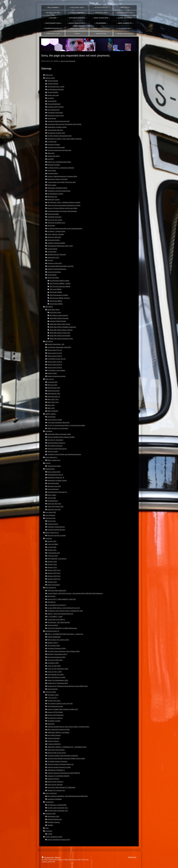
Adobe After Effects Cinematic (59, 318)
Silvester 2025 (52, 541)
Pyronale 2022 (52, 141)
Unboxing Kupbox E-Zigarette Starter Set (60, 764)
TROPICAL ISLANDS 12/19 (56, 223)
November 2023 (52, 382)
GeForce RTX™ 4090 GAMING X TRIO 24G (61, 599)
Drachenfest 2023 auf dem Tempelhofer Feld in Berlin (64, 124)
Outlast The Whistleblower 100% (58, 680)
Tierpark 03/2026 (53, 92)
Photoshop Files (50, 518)
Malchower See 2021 (54, 509)
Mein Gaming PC (51, 587)
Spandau (50, 825)
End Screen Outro (55, 312)
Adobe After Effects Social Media (60, 335)
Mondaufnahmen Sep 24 (55, 475)
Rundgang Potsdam (54, 144)
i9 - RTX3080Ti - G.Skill (55, 616)
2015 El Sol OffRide (56, 301)
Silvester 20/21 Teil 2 (54, 570)
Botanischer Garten (53, 199)
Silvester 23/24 (52, 561)
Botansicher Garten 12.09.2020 (57, 179)
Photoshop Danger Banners (56, 530)
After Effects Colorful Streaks (59, 315)
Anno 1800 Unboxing (54, 735)
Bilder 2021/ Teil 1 (53, 402)
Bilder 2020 (51, 405)
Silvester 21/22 (52, 567)
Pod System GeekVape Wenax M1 (58, 422)
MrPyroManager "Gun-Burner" (57, 559)
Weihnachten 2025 (53, 816)
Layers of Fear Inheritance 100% (58, 669)
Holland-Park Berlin (53, 156)
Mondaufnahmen (53, 501)
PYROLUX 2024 (52, 556)
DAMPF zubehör (50, 414)
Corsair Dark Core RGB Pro (56, 619)
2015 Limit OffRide (55, 289)
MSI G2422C (51, 596)
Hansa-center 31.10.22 (55, 353)
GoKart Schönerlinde (54, 272)
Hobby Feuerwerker (54, 585)
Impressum (49, 831)
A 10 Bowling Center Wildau (56, 370)
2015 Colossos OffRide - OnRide (60, 283)
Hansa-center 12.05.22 (55, 362)
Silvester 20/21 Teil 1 (54, 573)
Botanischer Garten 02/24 (55, 115)
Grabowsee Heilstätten (55, 799)
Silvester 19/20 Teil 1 (54, 579)
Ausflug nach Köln (53, 95)
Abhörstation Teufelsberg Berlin (57, 188)
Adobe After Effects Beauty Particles (61, 330)
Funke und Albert (53, 544)
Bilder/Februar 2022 (54, 393)
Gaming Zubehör (53, 625)
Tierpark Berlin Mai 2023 (55, 130)
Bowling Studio (52, 373)
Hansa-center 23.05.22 (55, 356)
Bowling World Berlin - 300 (56, 344)
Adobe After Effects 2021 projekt (60, 324)
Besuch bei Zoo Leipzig (55, 220)
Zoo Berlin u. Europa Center (56, 231)
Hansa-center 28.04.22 (55, 367)
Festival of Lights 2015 (54, 263)
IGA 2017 (50, 260)
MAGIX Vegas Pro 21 (52, 533)
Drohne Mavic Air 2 (51, 457)
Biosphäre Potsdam (54, 165)
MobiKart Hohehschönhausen (57, 269)
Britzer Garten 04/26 (54, 472)
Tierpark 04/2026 (53, 81)
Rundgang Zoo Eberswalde (56, 147)
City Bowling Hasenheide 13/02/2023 (59, 347)
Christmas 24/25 (50, 813)
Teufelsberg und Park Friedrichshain (59, 191)
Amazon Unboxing (53, 741)
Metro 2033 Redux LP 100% (56, 677)
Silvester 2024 (52, 550)
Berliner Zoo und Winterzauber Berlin (59, 162)
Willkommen (49, 75)
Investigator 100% (53, 663)
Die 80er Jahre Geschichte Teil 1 (58, 808)
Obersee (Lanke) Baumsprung (57, 449)
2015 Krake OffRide (56, 292)
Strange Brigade (52, 689)
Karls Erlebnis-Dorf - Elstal (56, 86)
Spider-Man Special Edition (56, 750)
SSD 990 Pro (51, 602)
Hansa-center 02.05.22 (55, 364)
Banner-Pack (51, 521)
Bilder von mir (50, 379)
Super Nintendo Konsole (55, 706)
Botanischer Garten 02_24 (56, 477)
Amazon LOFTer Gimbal (55, 712)
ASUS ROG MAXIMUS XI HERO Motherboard (62, 628)
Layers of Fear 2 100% (55, 672)
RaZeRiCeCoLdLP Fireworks (56, 254)
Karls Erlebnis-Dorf (53, 110)
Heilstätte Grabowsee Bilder (56, 243)
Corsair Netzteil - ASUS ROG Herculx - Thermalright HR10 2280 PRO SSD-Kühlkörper (75, 593)
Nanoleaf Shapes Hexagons (56, 443)
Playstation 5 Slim (53, 695)
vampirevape (51, 417)
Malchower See (52, 197)
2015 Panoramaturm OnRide (59, 295)
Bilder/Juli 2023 (52, 385)
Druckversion (48, 857)
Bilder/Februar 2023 (54, 388)
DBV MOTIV (49, 341)
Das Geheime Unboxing (55, 718)
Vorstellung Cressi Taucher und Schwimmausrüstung (64, 454)
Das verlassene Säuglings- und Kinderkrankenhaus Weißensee (67, 796)
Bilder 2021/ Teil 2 (53, 399)
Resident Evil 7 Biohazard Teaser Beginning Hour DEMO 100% (67, 686)
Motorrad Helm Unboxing (55, 782)
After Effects (49, 307)
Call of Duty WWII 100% (55, 660)
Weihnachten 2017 (53, 257)
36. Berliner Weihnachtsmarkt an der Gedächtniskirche (65, 228)
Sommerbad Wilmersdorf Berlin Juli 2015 (60, 266)
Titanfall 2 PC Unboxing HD (56, 790)
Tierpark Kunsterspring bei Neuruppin (59, 150)
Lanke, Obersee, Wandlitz (56, 234)
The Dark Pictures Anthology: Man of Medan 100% (63, 651)
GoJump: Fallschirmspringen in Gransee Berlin (62, 176)
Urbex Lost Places (51, 793)
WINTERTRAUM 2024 (54, 819)
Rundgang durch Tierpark (55, 107)
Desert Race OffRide (56, 304)
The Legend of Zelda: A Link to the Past (60, 703)
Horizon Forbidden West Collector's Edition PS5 (63, 709)
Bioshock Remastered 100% (56, 657)
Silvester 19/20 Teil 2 (54, 576)
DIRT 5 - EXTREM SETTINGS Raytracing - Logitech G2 (65, 634)
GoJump (48, 463)
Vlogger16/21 (49, 802)
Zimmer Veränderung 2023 (54, 837)
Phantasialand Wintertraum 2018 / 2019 (60, 246)
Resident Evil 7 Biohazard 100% (58, 683)
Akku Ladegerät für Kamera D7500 (58, 729)
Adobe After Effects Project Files (60, 333)
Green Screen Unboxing (55, 784)
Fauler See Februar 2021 (55, 506)
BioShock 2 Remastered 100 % (57, 654)
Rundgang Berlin (53, 173)
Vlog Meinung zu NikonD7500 (57, 805)
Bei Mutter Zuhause (54, 822)
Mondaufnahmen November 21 (57, 492)
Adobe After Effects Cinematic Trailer (59, 434)
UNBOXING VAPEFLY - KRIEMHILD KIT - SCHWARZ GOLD (67, 747)
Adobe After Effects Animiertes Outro (61, 338)
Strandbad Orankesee (54, 217)
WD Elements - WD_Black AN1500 (58, 622)
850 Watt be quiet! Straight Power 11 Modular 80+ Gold (65, 611)
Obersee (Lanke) (53, 451)
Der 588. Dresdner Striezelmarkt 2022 (59, 136)
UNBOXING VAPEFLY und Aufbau (58, 732)
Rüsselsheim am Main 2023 (56, 133)
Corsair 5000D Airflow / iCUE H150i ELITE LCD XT (64, 608)
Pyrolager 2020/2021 (54, 744)
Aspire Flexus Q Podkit (55, 420)
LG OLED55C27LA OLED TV (57, 605)
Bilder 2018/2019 (53, 411)
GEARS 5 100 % (53, 643)
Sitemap (58, 857)
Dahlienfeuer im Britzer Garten (57, 127)
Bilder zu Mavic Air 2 (54, 460)
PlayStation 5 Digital (54, 721)
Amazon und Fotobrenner (55, 715)
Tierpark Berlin (52, 101)
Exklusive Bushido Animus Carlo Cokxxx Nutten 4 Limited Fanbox (68, 727)
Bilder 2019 (51, 408)
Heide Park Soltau (53, 278)
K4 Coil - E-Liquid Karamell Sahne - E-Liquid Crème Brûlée (66, 425)
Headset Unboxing (53, 779)
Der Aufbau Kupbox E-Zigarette (57, 761)
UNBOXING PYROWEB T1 (56, 770)
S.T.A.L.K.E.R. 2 (52, 698)
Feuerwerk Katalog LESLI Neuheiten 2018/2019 (63, 756)
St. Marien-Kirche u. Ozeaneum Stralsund (61, 168)
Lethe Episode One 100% (55, 674)
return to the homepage (68, 61)
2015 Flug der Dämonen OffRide (60, 286)
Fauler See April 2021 (54, 504)
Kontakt (50, 834)
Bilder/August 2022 (53, 391)
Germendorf (51, 225)
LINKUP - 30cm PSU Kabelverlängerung (60, 614)
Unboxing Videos (51, 692)
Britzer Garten (52, 185)
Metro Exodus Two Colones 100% (58, 640)
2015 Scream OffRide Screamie (60, 298)
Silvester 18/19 (52, 582)
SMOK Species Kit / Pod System (58, 428)
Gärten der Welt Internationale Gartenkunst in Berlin (64, 205)
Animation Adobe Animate (58, 321)
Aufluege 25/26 (50, 78)
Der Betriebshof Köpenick (55, 89)
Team (47, 828)
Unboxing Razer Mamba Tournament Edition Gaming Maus (66, 758)
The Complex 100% (54, 645)
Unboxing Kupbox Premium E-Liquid (59, 767)
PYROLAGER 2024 (54, 553)
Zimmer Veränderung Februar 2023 (59, 839)
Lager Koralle (52, 170)
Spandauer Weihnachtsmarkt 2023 (58, 121)
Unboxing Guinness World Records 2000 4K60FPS (64, 773)
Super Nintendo (50, 515)
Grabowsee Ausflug (53, 240)
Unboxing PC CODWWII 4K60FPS (58, 776)
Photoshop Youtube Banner (56, 527)
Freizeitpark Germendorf (55, 112)
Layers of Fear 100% (54, 666)
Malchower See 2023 (54, 486)
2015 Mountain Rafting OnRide (59, 281)
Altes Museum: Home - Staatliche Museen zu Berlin (64, 202)
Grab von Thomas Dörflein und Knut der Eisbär (62, 208)
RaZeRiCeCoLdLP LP (52, 631)
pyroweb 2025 (52, 547)
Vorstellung (49, 431)
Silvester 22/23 (52, 564)
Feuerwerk (49, 538)
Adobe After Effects (53, 309)
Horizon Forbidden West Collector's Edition (61, 437)
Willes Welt (51, 153)
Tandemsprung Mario (54, 466)
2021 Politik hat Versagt (55, 446)
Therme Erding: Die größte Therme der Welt (61, 182)
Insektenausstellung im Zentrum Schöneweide (62, 211)
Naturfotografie (50, 469)
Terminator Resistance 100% (56, 648)
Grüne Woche (52, 118)
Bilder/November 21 (54, 396)
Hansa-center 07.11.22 (55, 350)
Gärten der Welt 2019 (54, 237)
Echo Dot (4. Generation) (55, 440)
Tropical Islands (52, 249)
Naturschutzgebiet (53, 214)
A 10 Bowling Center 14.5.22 (56, 359)
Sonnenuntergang (53, 489)
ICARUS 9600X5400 (54, 637)
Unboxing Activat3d (53, 738)
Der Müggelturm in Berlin (55, 194)
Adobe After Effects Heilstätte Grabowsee (63, 327)
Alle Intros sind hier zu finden (56, 535)
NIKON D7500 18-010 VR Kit (57, 753)
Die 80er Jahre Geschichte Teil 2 (58, 810)
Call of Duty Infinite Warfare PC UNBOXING (61, 787)
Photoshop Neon (53, 524)
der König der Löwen (54, 701)
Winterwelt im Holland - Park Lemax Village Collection (64, 139)
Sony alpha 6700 (51, 512)
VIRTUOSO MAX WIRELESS (57, 590)
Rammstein (51, 724)
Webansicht (132, 857)
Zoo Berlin (50, 98)
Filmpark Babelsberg (54, 104)
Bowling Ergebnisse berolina (56, 376)
